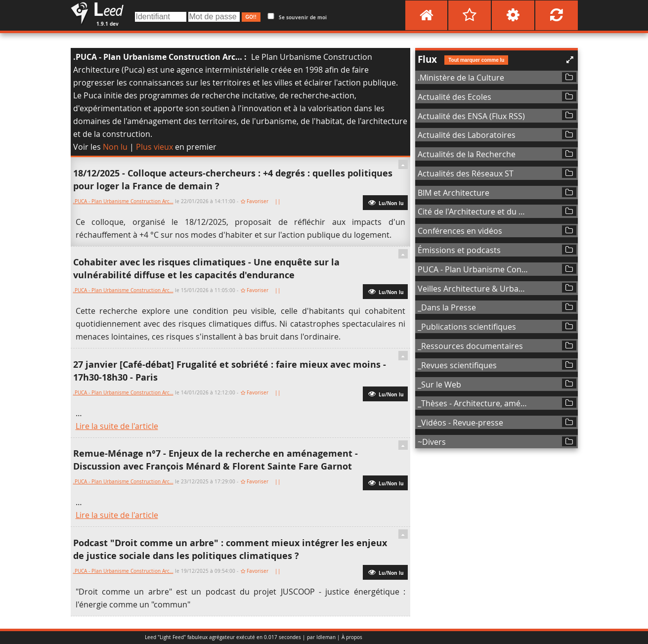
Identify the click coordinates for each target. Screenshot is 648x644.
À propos (352, 637)
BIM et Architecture (454, 193)
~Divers (432, 442)
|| (279, 201)
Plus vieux (154, 147)
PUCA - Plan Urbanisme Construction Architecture (474, 269)
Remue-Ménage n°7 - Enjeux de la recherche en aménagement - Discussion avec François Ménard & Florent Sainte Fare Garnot (216, 460)
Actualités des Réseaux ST (466, 173)
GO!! (251, 17)
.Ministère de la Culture (461, 78)
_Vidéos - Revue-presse (460, 423)
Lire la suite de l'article (117, 426)
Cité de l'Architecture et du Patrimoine (474, 212)
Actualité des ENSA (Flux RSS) (471, 116)
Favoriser (258, 201)
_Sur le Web (439, 385)
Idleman (326, 637)
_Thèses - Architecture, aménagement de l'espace (474, 403)
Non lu (115, 147)
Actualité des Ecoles (454, 97)
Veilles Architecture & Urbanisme (474, 289)
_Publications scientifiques (467, 327)
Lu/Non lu (385, 202)
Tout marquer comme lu (476, 60)
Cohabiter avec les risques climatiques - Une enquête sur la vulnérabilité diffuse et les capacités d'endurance (206, 269)
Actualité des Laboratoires (467, 135)
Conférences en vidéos (460, 231)
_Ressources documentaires (470, 346)
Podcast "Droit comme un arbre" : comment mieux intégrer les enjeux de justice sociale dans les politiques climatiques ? (230, 549)
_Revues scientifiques (457, 365)
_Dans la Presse (447, 307)
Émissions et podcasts (459, 250)
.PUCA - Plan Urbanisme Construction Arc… (158, 57)
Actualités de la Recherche (467, 154)
